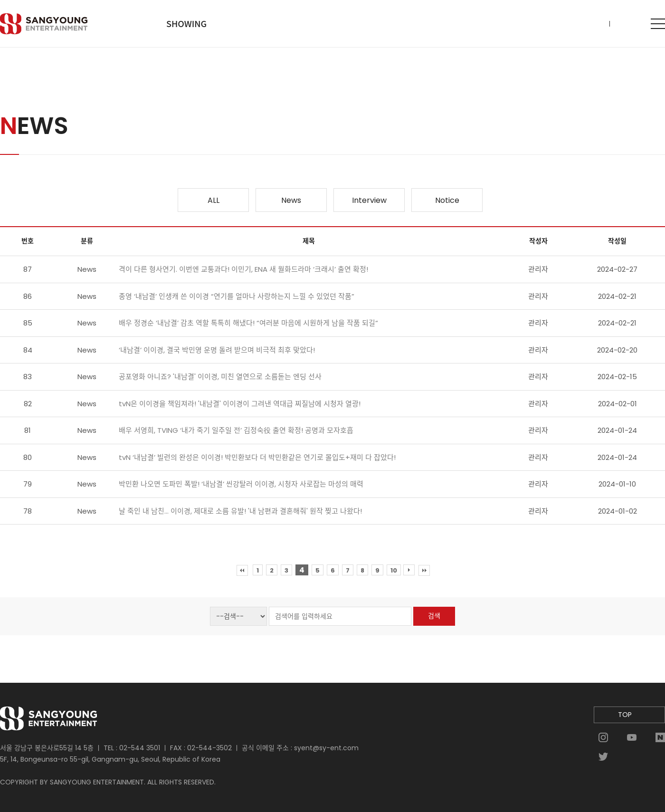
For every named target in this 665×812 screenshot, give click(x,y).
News (291, 200)
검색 (434, 616)
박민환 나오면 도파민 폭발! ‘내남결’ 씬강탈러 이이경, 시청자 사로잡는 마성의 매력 (241, 484)
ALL (214, 200)
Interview (369, 200)
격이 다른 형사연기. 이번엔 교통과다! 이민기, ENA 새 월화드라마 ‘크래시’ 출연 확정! (243, 269)
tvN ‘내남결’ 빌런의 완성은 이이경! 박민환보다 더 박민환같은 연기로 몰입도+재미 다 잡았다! (257, 457)
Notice (447, 200)
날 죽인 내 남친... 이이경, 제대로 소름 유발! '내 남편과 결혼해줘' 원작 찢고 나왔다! (240, 511)
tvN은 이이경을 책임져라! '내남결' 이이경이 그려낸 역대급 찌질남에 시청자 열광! (240, 404)
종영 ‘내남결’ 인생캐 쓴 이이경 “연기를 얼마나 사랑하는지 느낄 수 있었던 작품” (237, 296)
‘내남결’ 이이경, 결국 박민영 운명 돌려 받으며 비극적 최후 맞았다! (217, 350)
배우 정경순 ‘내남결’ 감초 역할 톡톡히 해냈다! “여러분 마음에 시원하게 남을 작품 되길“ (248, 323)
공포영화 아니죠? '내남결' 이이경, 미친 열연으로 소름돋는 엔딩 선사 (220, 377)
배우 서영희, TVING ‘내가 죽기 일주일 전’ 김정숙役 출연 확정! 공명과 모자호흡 (236, 430)
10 (394, 570)
